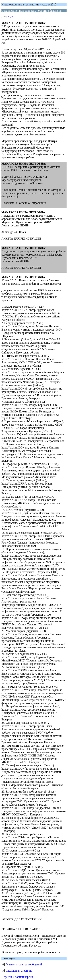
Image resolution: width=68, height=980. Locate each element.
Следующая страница (19, 971)
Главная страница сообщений (24, 964)
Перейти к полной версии (17, 977)
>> (12, 17)
